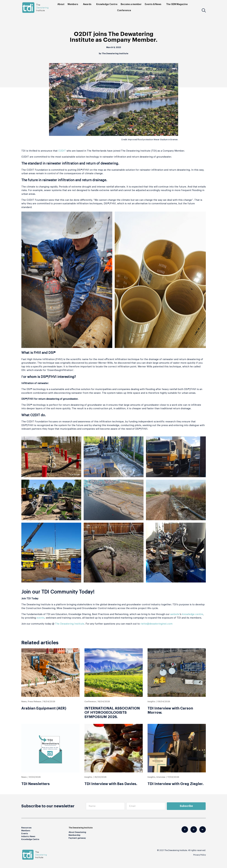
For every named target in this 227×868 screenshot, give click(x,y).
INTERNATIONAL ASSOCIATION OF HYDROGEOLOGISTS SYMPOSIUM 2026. (112, 713)
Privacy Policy (200, 855)
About (61, 4)
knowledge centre (193, 614)
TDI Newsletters (36, 784)
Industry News (28, 836)
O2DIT (62, 151)
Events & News (154, 4)
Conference (125, 11)
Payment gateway (77, 838)
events (41, 618)
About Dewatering (77, 832)
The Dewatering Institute (70, 624)
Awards (88, 4)
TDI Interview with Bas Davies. (111, 784)
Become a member (131, 4)
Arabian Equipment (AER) (44, 708)
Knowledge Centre (107, 4)
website (175, 614)
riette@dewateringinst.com (156, 624)
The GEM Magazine (178, 4)
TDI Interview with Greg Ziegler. (176, 784)
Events (25, 834)
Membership (75, 835)
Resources (26, 828)
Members (74, 4)
